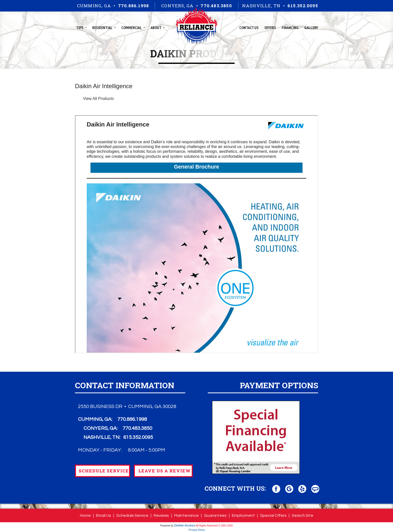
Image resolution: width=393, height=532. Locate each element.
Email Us (104, 515)
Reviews (161, 515)
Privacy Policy (197, 530)
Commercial (132, 28)
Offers (270, 28)
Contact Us (249, 28)
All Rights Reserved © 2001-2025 (214, 526)
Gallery (311, 28)
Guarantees (215, 515)
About (156, 28)
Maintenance (186, 515)
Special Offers (273, 515)
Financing (290, 28)
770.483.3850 (216, 6)
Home (85, 515)
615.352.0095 (303, 6)
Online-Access (185, 525)
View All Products (98, 99)
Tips (80, 28)
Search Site (303, 515)
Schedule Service (132, 515)
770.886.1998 (133, 6)
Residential (102, 28)
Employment (243, 515)
